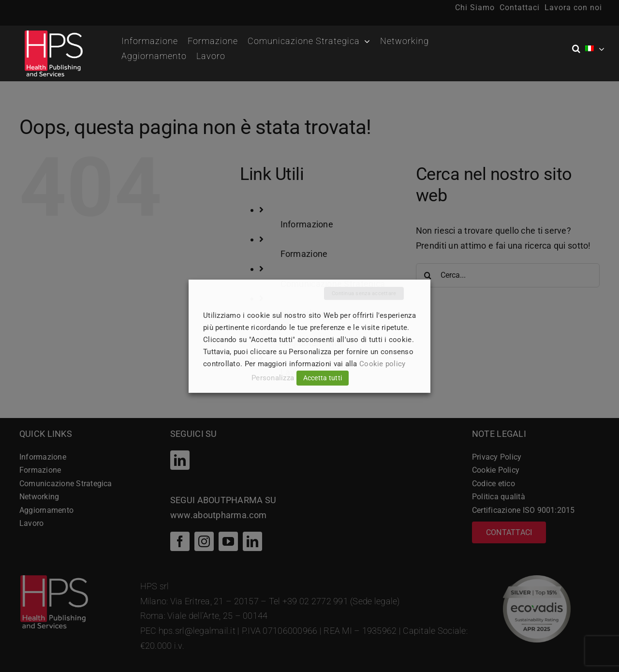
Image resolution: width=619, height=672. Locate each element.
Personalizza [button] (273, 378)
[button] (579, 49)
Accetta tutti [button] (323, 378)
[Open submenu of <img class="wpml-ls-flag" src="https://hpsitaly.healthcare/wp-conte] (602, 49)
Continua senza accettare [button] (364, 293)
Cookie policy (383, 364)
